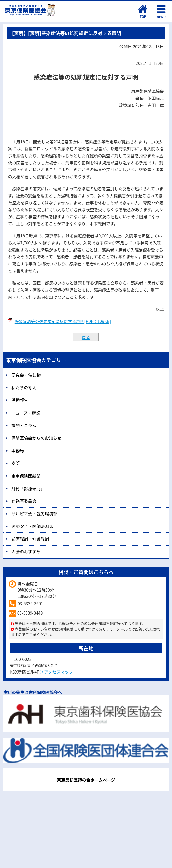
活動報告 (20, 400)
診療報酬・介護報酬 (30, 539)
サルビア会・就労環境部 (34, 514)
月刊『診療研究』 (28, 488)
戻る (86, 337)
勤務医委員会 (24, 501)
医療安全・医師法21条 (32, 526)
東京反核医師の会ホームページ (86, 780)
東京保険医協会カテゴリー (36, 360)
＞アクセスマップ (57, 672)
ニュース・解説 (26, 413)
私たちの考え (24, 387)
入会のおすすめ (26, 552)
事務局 (18, 450)
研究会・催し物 (26, 375)
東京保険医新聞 (26, 476)
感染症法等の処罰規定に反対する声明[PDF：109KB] (63, 321)
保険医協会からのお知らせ (36, 438)
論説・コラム (24, 425)
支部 (15, 463)
